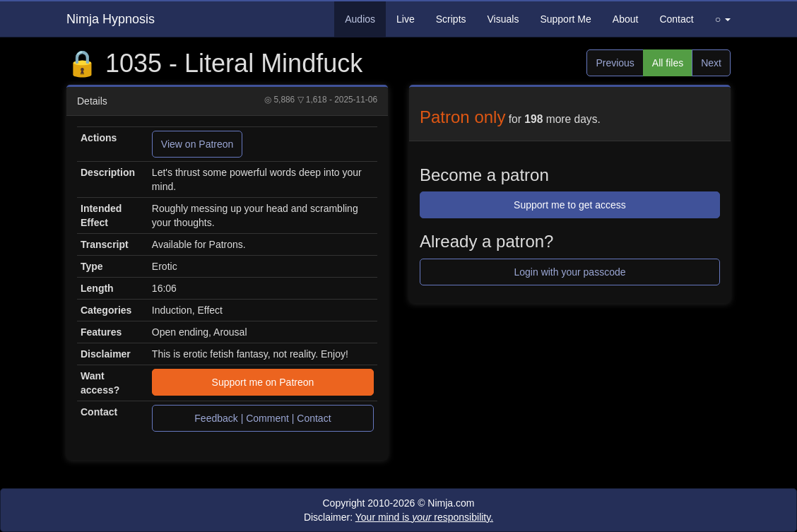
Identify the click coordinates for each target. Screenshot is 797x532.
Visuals (503, 19)
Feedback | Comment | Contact (262, 418)
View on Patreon (197, 144)
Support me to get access (570, 205)
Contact (676, 19)
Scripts (451, 19)
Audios (360, 19)
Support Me (565, 19)
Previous (615, 63)
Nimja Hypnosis (111, 19)
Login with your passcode (570, 272)
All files (668, 63)
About (626, 19)
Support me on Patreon (263, 382)
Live (406, 19)
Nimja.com (451, 503)
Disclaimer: (398, 517)
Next (711, 63)
